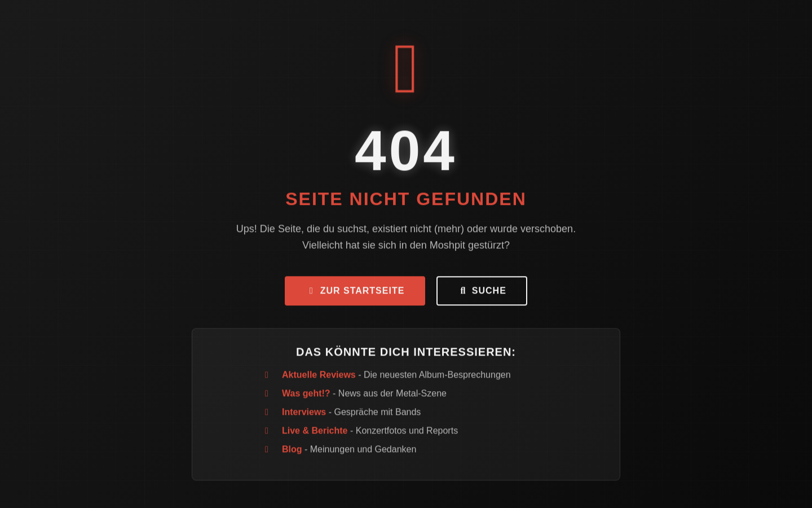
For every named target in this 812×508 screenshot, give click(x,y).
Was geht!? (306, 395)
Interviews (304, 414)
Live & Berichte (315, 433)
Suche (482, 293)
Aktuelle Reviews (319, 377)
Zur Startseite (355, 293)
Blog (292, 451)
